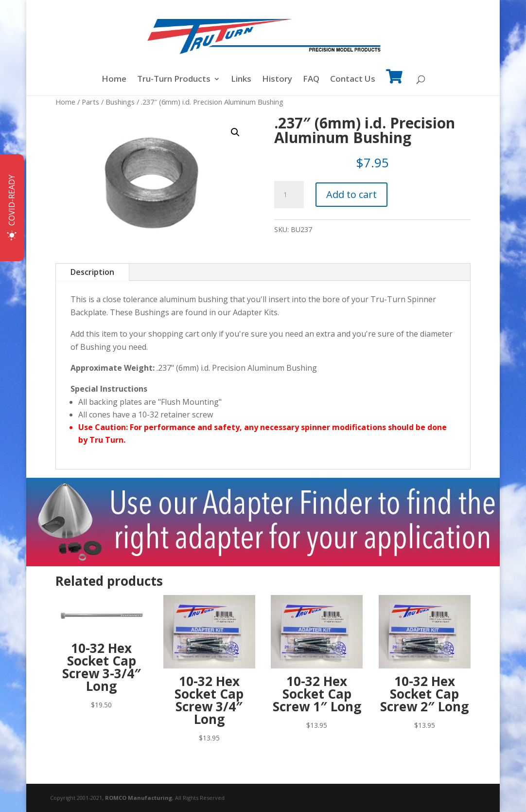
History (277, 80)
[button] (235, 132)
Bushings (120, 102)
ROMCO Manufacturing (139, 798)
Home (114, 80)
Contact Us (353, 80)
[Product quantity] (289, 195)
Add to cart (351, 194)
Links (241, 80)
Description (92, 272)
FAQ (311, 80)
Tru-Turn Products (174, 80)
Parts (90, 102)
